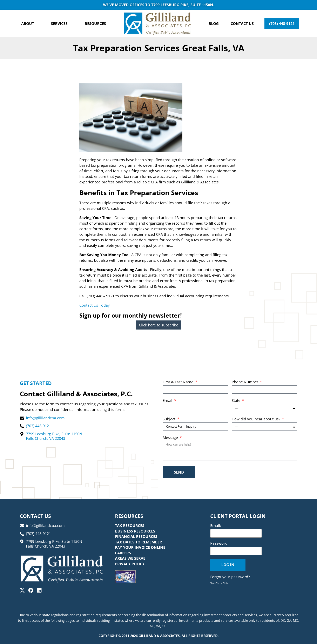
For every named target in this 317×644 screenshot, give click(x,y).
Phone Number (245, 382)
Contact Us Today (95, 305)
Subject (170, 419)
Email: (216, 526)
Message (171, 438)
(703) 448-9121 (282, 23)
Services (59, 23)
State (237, 401)
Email (168, 401)
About (28, 23)
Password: (219, 543)
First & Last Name (178, 382)
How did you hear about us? (257, 419)
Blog (214, 23)
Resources (95, 23)
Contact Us (242, 23)
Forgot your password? (230, 577)
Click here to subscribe (159, 325)
